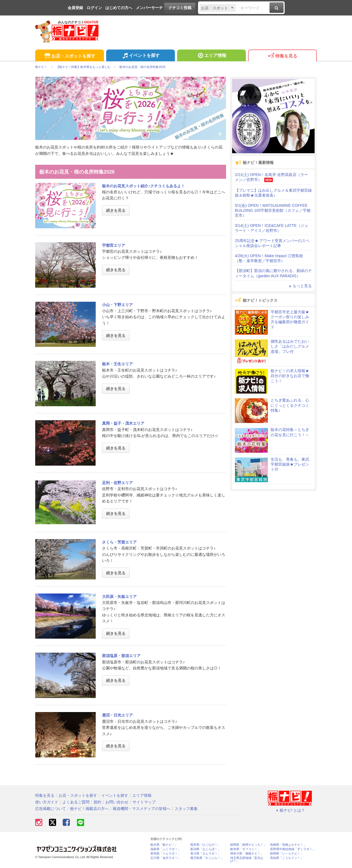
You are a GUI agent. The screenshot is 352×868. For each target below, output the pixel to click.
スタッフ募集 (186, 809)
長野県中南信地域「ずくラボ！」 (293, 849)
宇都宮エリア (114, 245)
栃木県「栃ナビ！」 (164, 845)
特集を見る (282, 56)
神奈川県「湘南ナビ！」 (247, 854)
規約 (97, 802)
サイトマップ (144, 802)
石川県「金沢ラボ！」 (166, 858)
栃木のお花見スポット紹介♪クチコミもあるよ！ (143, 186)
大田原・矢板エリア (119, 597)
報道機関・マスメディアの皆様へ (142, 809)
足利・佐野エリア (117, 483)
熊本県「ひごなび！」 (205, 845)
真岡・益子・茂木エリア (123, 423)
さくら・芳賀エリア (119, 542)
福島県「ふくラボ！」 (166, 849)
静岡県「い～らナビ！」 (287, 854)
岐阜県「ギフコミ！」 (245, 849)
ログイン (94, 8)
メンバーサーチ (149, 8)
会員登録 (75, 8)
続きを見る (116, 210)
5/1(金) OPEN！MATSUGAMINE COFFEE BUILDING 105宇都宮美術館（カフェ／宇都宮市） (273, 210)
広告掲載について (51, 809)
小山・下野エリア (117, 305)
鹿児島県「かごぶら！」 (207, 858)
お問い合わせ (117, 802)
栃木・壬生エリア (117, 364)
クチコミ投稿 (180, 8)
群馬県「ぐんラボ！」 (166, 854)
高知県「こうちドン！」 (287, 858)
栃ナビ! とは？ (290, 810)
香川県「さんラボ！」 (205, 854)
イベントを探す (140, 56)
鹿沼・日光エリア (117, 715)
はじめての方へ (119, 8)
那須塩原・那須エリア (121, 656)
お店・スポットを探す (69, 56)
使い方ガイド (47, 802)
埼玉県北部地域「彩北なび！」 (247, 859)
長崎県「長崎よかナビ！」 (288, 845)
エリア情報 (211, 56)
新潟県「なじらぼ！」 (205, 849)
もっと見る (300, 286)
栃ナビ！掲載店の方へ (89, 809)
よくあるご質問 (76, 802)
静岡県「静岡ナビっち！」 (248, 845)
